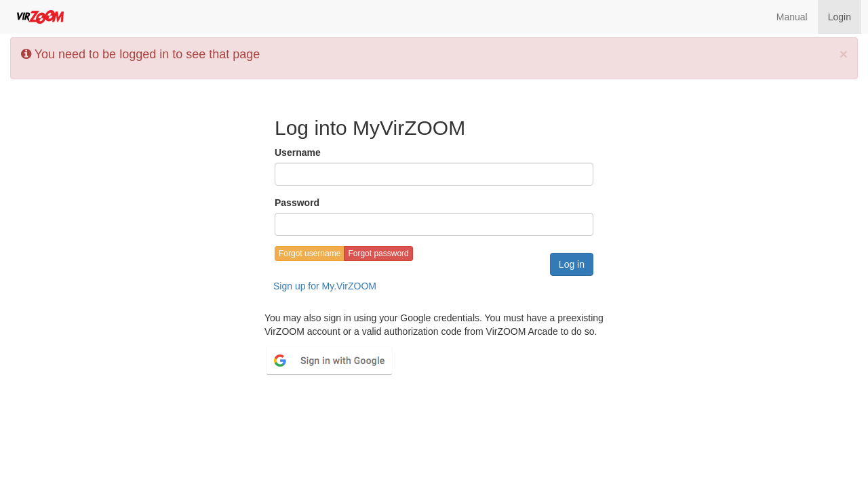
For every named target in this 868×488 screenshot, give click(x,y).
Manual (792, 17)
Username (298, 152)
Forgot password (378, 253)
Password (297, 203)
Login (840, 17)
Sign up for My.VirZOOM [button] (325, 286)
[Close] (844, 54)
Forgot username (310, 253)
